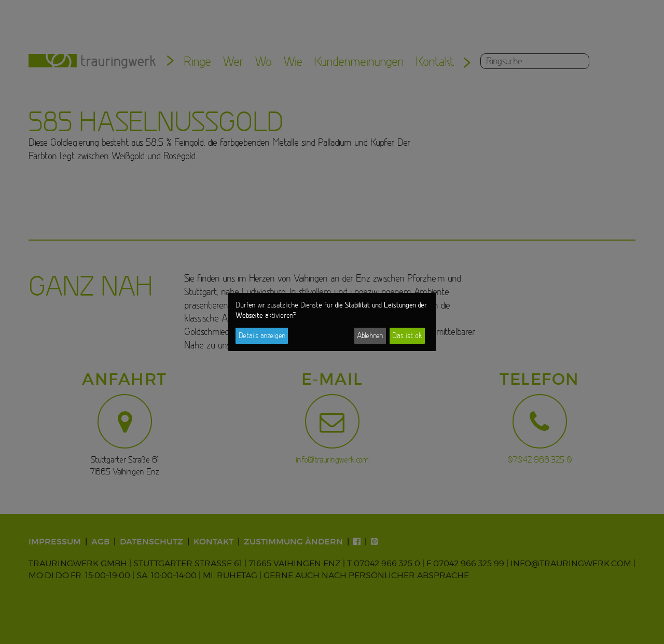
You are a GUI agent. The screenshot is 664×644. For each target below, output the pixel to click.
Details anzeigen (262, 335)
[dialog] (332, 322)
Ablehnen (370, 335)
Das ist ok (407, 335)
